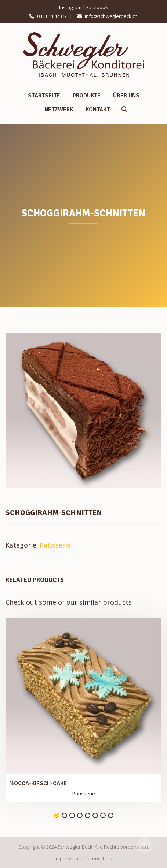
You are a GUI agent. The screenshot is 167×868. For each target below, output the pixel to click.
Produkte (87, 96)
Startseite (44, 96)
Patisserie (55, 545)
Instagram (70, 7)
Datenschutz (99, 858)
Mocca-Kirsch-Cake (38, 783)
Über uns (126, 96)
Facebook (97, 7)
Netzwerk (59, 110)
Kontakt (98, 110)
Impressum (67, 858)
